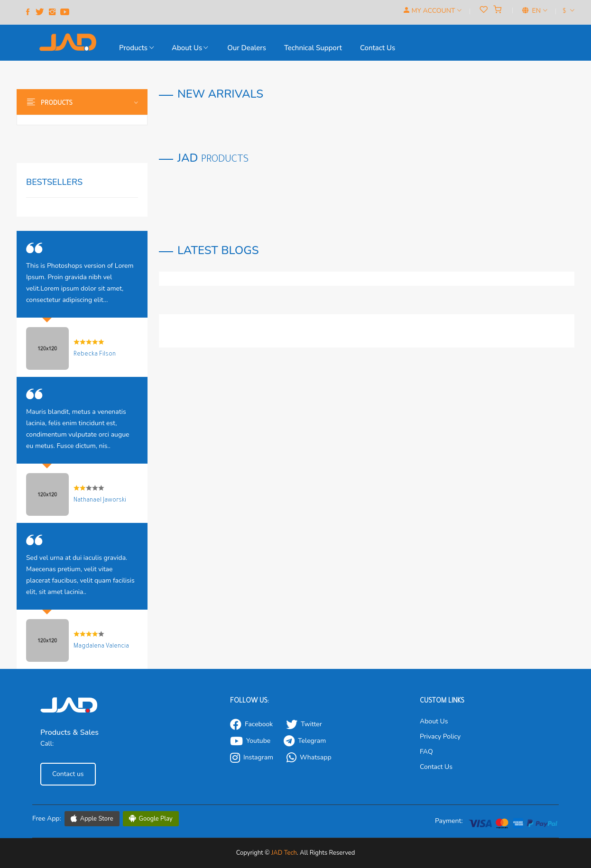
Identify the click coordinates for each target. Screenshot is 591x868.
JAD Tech (284, 853)
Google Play (151, 819)
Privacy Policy (440, 736)
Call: (47, 744)
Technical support (313, 48)
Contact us (378, 48)
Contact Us (436, 767)
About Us (190, 48)
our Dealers (247, 48)
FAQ (426, 752)
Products (136, 48)
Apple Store (92, 819)
